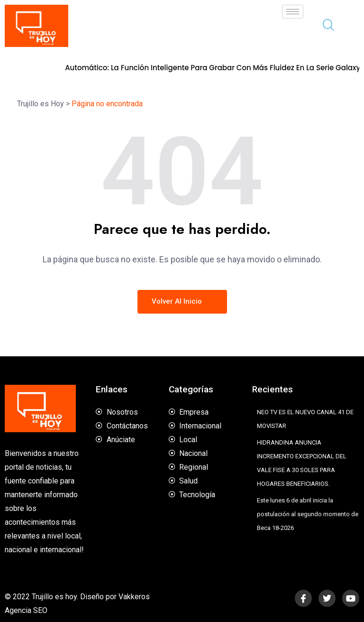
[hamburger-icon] (293, 12)
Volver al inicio (182, 301)
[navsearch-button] (325, 26)
